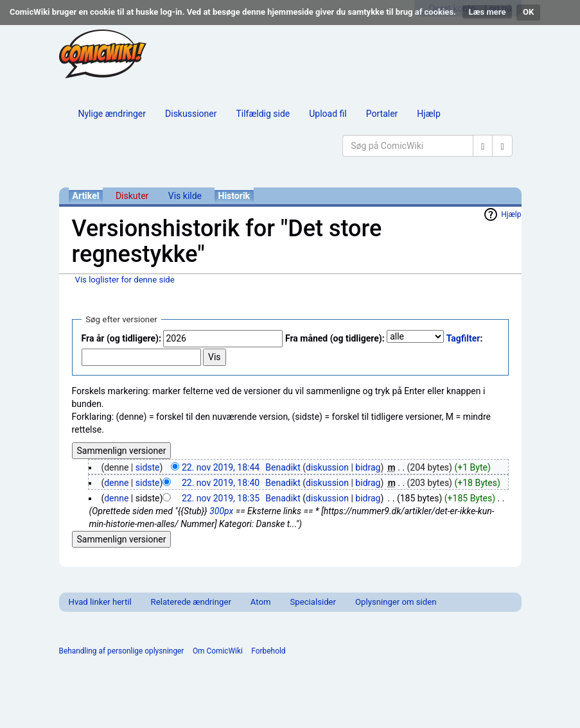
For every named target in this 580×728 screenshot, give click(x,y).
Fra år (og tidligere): (121, 338)
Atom (261, 602)
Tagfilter (463, 338)
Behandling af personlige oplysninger (122, 651)
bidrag (368, 467)
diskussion (327, 467)
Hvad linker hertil (100, 602)
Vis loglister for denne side (125, 280)
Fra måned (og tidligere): (335, 338)
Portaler (382, 114)
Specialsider (313, 602)
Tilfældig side (263, 114)
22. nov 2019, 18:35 (221, 498)
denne (116, 483)
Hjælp (428, 114)
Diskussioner (191, 114)
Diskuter (132, 196)
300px (221, 511)
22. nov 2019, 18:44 (221, 467)
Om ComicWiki (218, 651)
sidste (148, 467)
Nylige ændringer (112, 114)
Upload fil (328, 114)
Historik (234, 196)
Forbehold (268, 651)
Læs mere (488, 12)
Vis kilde (185, 196)
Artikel (86, 196)
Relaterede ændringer (191, 602)
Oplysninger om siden (396, 602)
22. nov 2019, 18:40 (221, 483)
